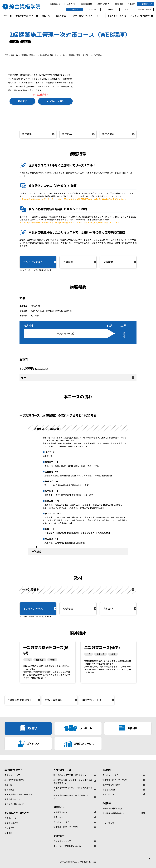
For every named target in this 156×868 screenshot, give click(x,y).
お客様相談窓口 (109, 790)
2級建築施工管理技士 (29, 55)
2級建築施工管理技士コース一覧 (52, 55)
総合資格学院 (23, 7)
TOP (6, 55)
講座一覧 (14, 55)
